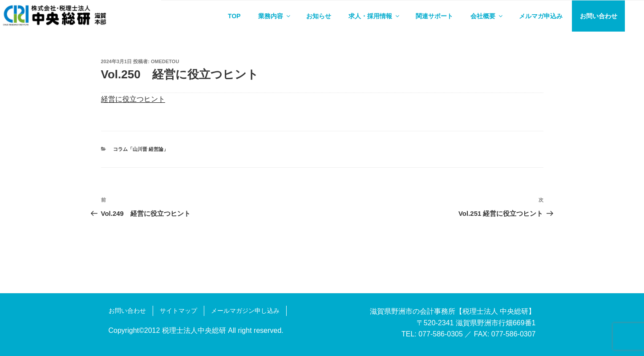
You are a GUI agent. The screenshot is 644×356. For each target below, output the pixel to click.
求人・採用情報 (375, 16)
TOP (234, 16)
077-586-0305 (441, 334)
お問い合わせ (599, 16)
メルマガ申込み (541, 16)
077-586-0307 (514, 334)
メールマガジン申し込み (245, 311)
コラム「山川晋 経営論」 (141, 149)
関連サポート (434, 16)
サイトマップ (178, 311)
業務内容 (275, 16)
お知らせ (319, 16)
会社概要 (487, 16)
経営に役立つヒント (133, 99)
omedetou (165, 61)
